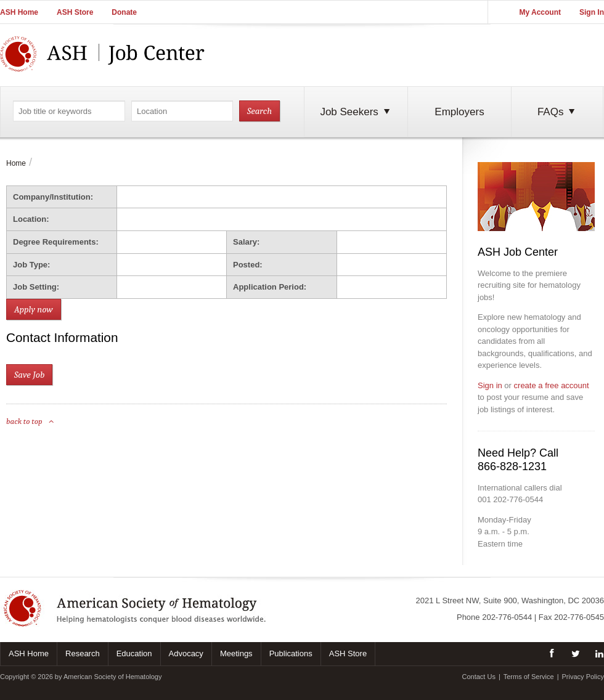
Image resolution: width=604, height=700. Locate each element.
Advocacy (186, 653)
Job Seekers (356, 112)
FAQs (557, 112)
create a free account (552, 385)
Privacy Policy (583, 677)
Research (83, 653)
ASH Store (75, 12)
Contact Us (478, 677)
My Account (540, 12)
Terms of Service (529, 677)
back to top (31, 421)
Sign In (592, 12)
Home (16, 163)
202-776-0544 (507, 617)
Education (134, 653)
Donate (124, 12)
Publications (291, 653)
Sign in (490, 385)
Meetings (236, 653)
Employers (459, 112)
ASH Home (19, 12)
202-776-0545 (579, 617)
